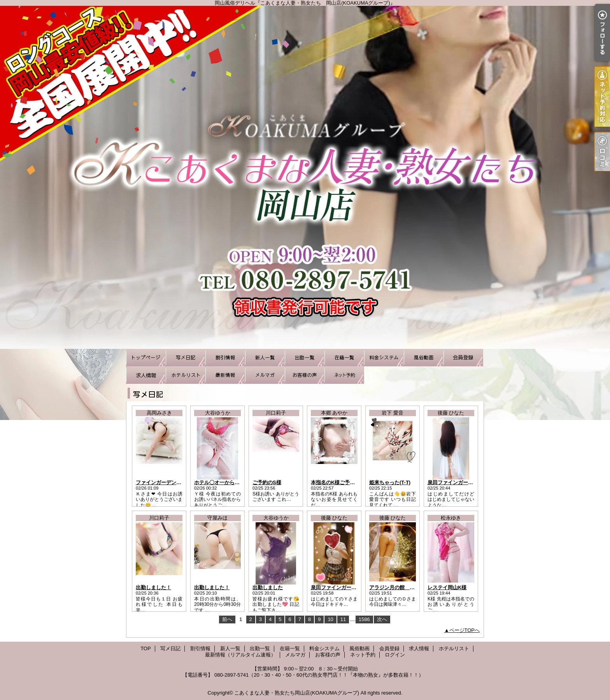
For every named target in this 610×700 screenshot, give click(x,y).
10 (330, 619)
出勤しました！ (153, 587)
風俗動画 (424, 358)
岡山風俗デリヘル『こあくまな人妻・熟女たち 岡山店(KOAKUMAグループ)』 (305, 177)
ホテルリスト (186, 375)
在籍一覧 (344, 358)
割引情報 (225, 358)
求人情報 (146, 375)
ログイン (395, 655)
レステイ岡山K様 (447, 587)
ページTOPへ (465, 630)
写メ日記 (186, 358)
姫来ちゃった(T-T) (390, 482)
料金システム (384, 358)
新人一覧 (265, 358)
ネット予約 (344, 375)
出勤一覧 (305, 358)
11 (343, 619)
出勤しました (268, 587)
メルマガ (265, 375)
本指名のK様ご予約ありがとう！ (348, 482)
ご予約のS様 (267, 482)
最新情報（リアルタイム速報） (225, 375)
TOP (146, 358)
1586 (364, 619)
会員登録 (463, 358)
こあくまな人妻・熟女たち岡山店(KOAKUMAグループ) (297, 693)
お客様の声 (305, 375)
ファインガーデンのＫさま (166, 482)
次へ (382, 619)
